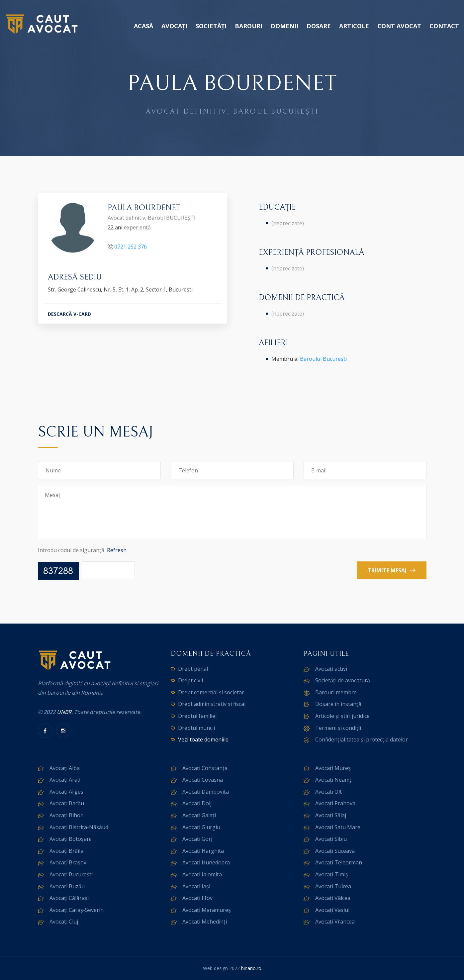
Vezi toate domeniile (203, 739)
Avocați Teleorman (339, 862)
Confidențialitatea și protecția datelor (362, 739)
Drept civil (190, 680)
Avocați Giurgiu (201, 827)
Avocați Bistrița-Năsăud (79, 827)
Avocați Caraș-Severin (77, 910)
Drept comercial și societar (211, 692)
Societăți (211, 26)
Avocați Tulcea (333, 886)
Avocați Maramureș (207, 910)
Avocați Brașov (68, 862)
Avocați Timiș (332, 874)
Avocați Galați (199, 815)
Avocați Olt (328, 792)
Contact (444, 26)
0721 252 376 (131, 247)
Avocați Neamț (333, 780)
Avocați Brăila (66, 851)
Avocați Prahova (335, 803)
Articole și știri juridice (342, 716)
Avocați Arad (65, 780)
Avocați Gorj (197, 839)
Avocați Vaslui (332, 910)
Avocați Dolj (197, 803)
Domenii (284, 26)
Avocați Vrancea (335, 922)
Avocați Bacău (67, 803)
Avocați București (71, 874)
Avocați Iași (196, 886)
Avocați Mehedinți (205, 922)
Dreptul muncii (196, 728)
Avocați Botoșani (70, 839)
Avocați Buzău (67, 886)
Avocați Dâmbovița (206, 792)
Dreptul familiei (197, 716)
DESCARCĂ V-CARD (69, 315)
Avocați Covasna (203, 780)
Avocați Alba (65, 768)
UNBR (64, 712)
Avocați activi (331, 669)
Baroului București (323, 359)
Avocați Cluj (64, 922)
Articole (354, 26)
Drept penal (193, 669)
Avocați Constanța (205, 768)
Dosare (319, 26)
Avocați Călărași (69, 898)
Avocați (174, 26)
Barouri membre (336, 692)
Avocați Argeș (66, 792)
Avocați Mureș (333, 768)
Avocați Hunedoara (206, 862)
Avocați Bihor (66, 815)
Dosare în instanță (338, 704)
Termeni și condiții (338, 728)
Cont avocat (399, 26)
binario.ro (251, 968)
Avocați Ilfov (197, 898)
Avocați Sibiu (331, 839)
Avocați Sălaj (331, 815)
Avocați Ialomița (202, 874)
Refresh (117, 550)
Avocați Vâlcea (333, 898)
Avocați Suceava (335, 851)
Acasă (143, 26)
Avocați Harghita (203, 851)
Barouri (249, 26)
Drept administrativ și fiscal (212, 704)
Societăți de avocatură (343, 680)
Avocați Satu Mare (338, 827)
